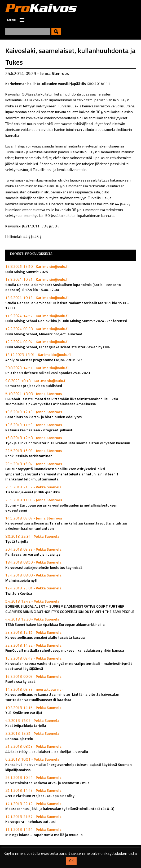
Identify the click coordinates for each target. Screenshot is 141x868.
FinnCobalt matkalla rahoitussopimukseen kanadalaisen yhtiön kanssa (65, 650)
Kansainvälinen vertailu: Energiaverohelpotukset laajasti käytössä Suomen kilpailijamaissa (69, 767)
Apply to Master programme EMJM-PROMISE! (44, 360)
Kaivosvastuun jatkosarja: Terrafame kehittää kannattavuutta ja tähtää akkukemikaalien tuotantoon (66, 526)
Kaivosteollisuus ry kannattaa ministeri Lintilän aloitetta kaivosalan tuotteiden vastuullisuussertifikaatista (62, 697)
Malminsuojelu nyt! (21, 580)
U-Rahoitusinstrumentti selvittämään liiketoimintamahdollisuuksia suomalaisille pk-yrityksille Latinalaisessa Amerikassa (62, 401)
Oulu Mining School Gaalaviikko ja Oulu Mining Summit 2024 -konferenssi (66, 321)
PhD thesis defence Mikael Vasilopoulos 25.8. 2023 (48, 373)
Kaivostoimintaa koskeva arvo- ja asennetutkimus (47, 783)
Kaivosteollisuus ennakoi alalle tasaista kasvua (45, 637)
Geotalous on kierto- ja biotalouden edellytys (43, 417)
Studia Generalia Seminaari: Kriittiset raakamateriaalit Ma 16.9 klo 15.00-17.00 (67, 305)
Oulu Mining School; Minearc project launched (44, 334)
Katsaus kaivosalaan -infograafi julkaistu (40, 430)
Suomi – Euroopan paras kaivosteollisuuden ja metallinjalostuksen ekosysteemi (61, 508)
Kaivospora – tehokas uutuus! (30, 821)
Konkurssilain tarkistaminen (29, 456)
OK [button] (71, 861)
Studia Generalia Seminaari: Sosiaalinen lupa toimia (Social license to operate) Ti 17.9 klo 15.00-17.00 (63, 287)
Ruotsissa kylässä (20, 681)
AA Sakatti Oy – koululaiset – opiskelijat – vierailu (47, 752)
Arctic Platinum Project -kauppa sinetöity (40, 796)
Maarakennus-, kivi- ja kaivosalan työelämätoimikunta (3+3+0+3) (60, 809)
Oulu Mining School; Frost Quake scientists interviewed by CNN (58, 347)
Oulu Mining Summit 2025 (27, 272)
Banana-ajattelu (19, 739)
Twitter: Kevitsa (19, 593)
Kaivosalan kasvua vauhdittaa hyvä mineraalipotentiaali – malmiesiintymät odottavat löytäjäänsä (69, 666)
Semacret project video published (34, 386)
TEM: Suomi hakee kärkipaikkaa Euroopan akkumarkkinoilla (55, 624)
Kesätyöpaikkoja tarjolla (26, 725)
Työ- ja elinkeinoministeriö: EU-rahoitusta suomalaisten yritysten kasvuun (68, 443)
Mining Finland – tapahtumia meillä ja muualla (44, 835)
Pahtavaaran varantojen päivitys (33, 554)
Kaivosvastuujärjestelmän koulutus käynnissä (44, 567)
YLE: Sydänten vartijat (24, 712)
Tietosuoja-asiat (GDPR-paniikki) (32, 492)
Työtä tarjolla (17, 541)
